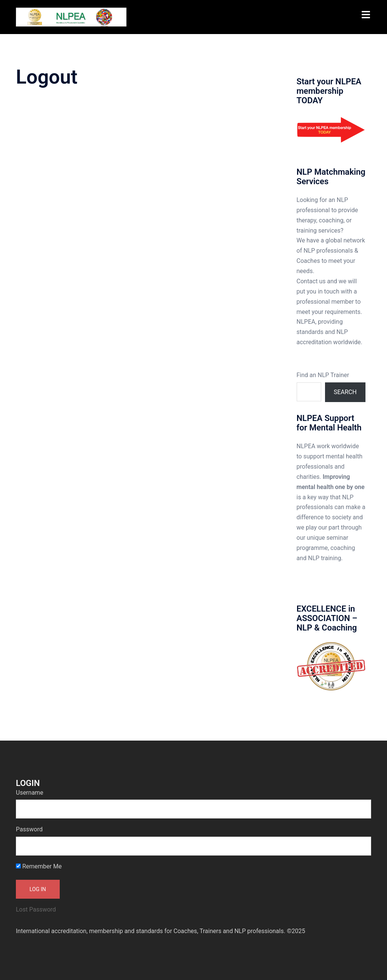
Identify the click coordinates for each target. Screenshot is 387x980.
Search (345, 392)
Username (30, 793)
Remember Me (39, 866)
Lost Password (36, 909)
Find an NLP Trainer (323, 375)
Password (29, 829)
